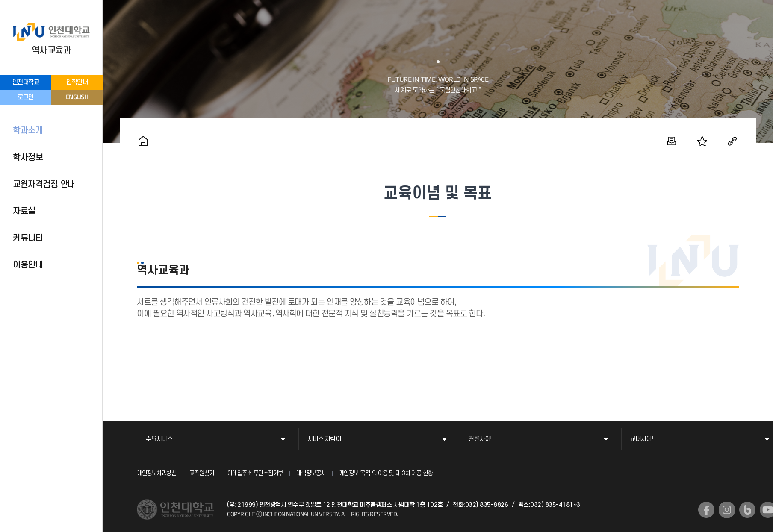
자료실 (24, 211)
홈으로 (143, 141)
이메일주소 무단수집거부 (255, 473)
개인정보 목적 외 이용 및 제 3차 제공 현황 (386, 473)
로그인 (26, 97)
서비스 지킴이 (324, 439)
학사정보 (28, 158)
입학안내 (77, 82)
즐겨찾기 (702, 141)
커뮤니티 (28, 238)
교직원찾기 (202, 473)
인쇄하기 (672, 141)
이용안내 (28, 265)
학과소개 (28, 131)
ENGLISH (77, 97)
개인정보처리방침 (156, 473)
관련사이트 (482, 439)
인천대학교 (26, 82)
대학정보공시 (311, 473)
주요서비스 (159, 439)
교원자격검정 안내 (44, 185)
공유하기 (732, 141)
